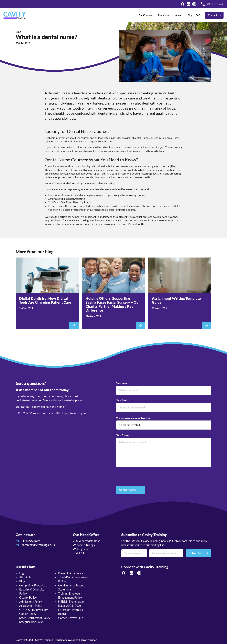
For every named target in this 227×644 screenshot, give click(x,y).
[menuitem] (147, 15)
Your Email (122, 400)
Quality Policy (28, 598)
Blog (190, 15)
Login (23, 573)
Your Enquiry (123, 435)
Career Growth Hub (71, 618)
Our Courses (145, 15)
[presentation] (138, 477)
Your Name (122, 383)
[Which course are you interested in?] (164, 425)
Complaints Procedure (33, 585)
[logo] (15, 15)
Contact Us (214, 15)
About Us (25, 577)
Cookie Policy (28, 614)
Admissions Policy (31, 602)
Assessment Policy (31, 606)
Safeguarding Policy (32, 622)
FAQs (199, 15)
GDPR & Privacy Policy (34, 610)
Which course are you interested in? (135, 418)
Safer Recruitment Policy (35, 618)
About (179, 15)
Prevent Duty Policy (71, 573)
